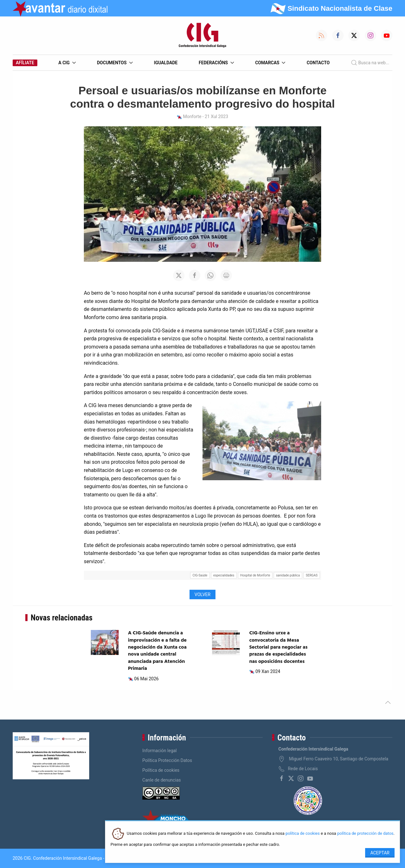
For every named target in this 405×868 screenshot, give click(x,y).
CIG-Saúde (200, 575)
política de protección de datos (365, 834)
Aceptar (380, 853)
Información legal (160, 751)
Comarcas (270, 63)
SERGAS (312, 575)
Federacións (216, 63)
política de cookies (302, 834)
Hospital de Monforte (255, 575)
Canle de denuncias (162, 780)
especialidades (224, 575)
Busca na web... (370, 63)
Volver (202, 594)
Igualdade (166, 63)
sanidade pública (288, 575)
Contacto (318, 63)
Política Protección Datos (167, 760)
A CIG (67, 63)
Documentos (115, 63)
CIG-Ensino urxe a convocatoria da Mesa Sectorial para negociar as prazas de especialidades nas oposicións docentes (278, 647)
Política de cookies (161, 770)
